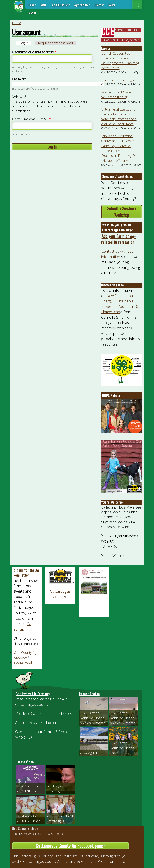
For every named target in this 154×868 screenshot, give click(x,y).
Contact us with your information (118, 254)
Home (17, 23)
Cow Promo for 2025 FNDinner (28, 788)
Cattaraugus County (60, 594)
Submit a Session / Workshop (122, 212)
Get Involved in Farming (34, 694)
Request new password (55, 43)
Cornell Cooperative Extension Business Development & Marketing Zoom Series (120, 61)
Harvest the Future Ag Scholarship (123, 40)
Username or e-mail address (34, 52)
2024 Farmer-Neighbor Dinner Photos (122, 748)
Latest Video (25, 762)
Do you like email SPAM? (31, 119)
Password (20, 79)
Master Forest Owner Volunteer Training (117, 95)
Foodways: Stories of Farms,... (60, 788)
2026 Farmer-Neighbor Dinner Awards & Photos (93, 718)
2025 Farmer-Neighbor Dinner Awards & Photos (123, 718)
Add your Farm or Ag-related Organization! (119, 239)
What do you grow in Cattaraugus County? (118, 227)
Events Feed (23, 662)
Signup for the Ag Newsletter (26, 573)
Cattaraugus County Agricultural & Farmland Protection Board (74, 861)
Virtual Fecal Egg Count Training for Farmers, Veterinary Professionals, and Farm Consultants (119, 117)
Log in (26, 43)
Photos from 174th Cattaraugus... (60, 819)
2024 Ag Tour (90, 753)
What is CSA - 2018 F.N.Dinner (28, 819)
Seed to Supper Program (119, 80)
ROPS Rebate (111, 396)
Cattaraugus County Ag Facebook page (82, 846)
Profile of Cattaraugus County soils (44, 714)
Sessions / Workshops (117, 176)
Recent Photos (89, 694)
